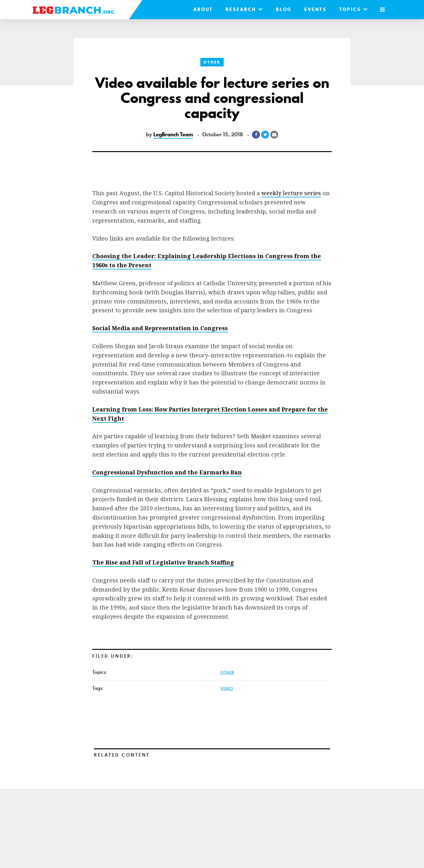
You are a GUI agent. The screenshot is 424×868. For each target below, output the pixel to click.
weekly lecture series (291, 193)
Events (315, 9)
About (203, 9)
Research (244, 9)
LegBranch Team (173, 134)
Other (212, 62)
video (227, 688)
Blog (284, 9)
